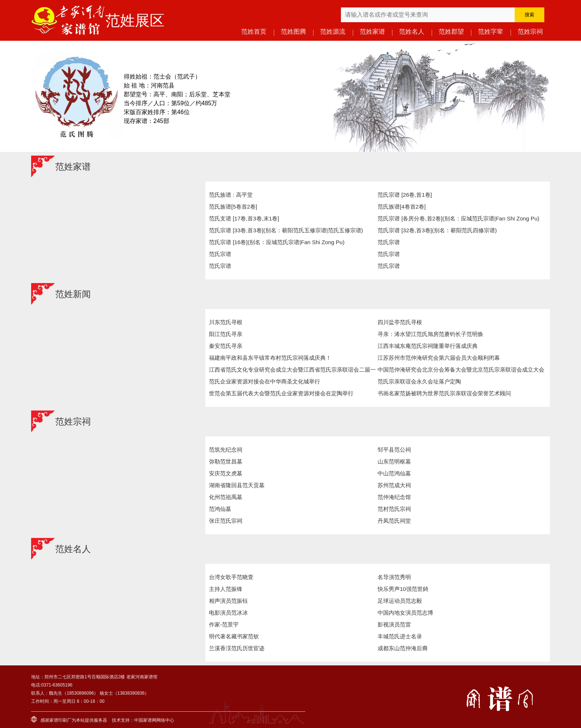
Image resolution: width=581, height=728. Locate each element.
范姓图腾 (293, 32)
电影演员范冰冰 (228, 613)
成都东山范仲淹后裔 (403, 648)
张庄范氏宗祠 (226, 521)
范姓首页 (254, 32)
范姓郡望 (451, 32)
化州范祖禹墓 (226, 497)
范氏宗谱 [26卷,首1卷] (405, 195)
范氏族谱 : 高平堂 (231, 195)
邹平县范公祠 (394, 450)
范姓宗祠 (530, 32)
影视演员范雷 (394, 624)
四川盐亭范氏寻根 (400, 322)
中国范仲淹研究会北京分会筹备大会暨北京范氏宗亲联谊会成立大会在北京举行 (461, 371)
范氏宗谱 (389, 242)
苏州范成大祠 (394, 485)
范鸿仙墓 (220, 509)
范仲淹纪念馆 (394, 497)
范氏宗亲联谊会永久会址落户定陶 (419, 381)
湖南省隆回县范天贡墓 (237, 485)
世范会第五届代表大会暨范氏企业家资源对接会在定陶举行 (281, 393)
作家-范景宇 (224, 624)
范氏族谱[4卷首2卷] (402, 207)
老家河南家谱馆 (68, 20)
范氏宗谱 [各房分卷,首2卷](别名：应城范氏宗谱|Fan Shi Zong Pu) (458, 218)
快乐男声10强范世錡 (403, 589)
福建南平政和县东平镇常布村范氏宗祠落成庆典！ (270, 358)
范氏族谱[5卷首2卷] (233, 207)
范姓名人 (412, 32)
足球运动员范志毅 (400, 601)
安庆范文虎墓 (226, 473)
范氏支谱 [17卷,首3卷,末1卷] (244, 218)
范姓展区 (135, 20)
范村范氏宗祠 (394, 509)
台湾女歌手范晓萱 (231, 577)
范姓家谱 (372, 32)
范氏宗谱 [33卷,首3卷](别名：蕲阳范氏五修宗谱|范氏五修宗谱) (286, 230)
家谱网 (150, 720)
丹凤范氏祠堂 (394, 521)
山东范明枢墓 (394, 461)
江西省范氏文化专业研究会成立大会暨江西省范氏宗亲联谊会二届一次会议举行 (292, 371)
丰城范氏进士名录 (400, 636)
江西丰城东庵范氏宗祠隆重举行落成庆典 (428, 346)
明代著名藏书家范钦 (234, 636)
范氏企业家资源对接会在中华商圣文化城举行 (265, 381)
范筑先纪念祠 (226, 450)
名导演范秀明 (394, 577)
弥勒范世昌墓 (226, 461)
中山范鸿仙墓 (394, 473)
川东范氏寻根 (226, 322)
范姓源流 (333, 32)
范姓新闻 (73, 294)
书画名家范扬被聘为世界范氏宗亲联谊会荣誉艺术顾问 (444, 393)
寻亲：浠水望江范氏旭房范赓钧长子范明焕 (430, 334)
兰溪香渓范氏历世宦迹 (237, 648)
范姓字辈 (491, 32)
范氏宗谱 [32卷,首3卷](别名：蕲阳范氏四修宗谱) (437, 230)
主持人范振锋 (226, 589)
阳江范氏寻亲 (226, 334)
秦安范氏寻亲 (226, 346)
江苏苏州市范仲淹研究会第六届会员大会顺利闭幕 (439, 358)
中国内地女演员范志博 (405, 613)
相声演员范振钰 (228, 601)
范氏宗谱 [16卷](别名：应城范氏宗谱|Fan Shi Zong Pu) (277, 242)
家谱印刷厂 (60, 720)
